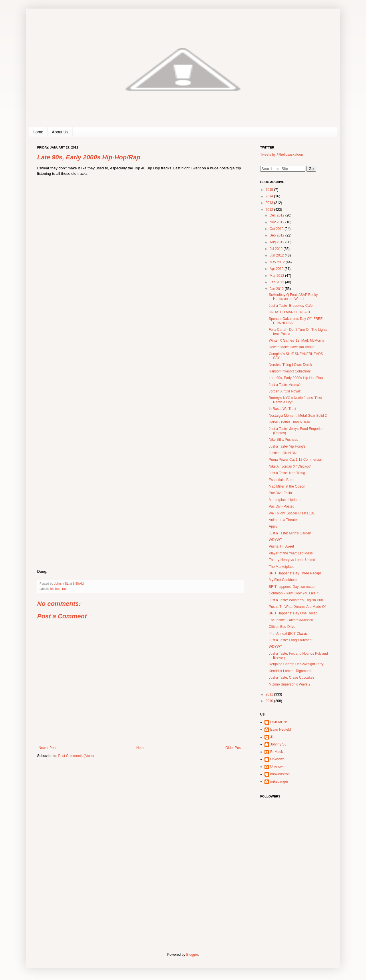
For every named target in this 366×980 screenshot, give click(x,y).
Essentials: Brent (282, 480)
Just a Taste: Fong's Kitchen (290, 640)
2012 (270, 210)
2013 (270, 203)
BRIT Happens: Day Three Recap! (295, 573)
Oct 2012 (277, 229)
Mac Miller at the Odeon (287, 486)
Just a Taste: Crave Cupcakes (292, 678)
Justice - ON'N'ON (283, 453)
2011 (270, 694)
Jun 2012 (277, 255)
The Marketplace (282, 567)
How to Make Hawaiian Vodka (292, 347)
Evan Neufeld (281, 730)
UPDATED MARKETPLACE (290, 312)
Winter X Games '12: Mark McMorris (296, 340)
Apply (273, 526)
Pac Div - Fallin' (281, 493)
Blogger (192, 955)
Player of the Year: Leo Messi (291, 553)
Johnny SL (278, 744)
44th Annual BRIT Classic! (289, 634)
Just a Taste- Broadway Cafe (291, 306)
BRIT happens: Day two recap (292, 587)
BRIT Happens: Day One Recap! (294, 613)
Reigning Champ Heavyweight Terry (296, 664)
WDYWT (276, 540)
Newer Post (47, 748)
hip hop (55, 589)
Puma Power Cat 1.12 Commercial (295, 460)
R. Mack (277, 752)
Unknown (277, 759)
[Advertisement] (296, 890)
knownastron (280, 774)
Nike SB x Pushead (284, 440)
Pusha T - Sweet (281, 546)
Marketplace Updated (285, 500)
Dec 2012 (278, 215)
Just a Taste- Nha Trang (287, 473)
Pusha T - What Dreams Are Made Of (297, 607)
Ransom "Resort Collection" (290, 371)
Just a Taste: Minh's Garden (290, 533)
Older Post (233, 748)
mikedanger (279, 781)
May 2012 (278, 262)
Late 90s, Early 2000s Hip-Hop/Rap (296, 378)
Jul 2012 (277, 249)
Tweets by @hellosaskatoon (282, 155)
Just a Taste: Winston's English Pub (296, 600)
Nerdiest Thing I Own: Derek (290, 365)
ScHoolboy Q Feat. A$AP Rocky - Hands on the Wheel (294, 297)
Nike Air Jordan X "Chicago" (290, 466)
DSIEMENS (279, 722)
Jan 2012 (277, 289)
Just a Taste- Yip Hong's (287, 446)
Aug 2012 (278, 242)
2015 (270, 190)
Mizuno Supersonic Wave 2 (290, 684)
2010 (270, 701)
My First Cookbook (283, 580)
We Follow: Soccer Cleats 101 (292, 513)
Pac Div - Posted (282, 506)
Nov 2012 (278, 222)
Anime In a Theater (283, 520)
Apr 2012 (277, 269)
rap (64, 589)
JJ (272, 737)
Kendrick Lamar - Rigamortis (291, 671)
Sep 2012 (278, 235)
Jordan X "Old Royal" (285, 391)
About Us (60, 132)
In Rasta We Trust (283, 409)
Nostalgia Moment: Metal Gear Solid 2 (298, 416)
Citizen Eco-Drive (282, 627)
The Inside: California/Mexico (291, 620)
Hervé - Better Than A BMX (290, 422)
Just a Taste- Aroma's (285, 385)
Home (38, 132)
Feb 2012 (277, 282)
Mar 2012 (277, 276)
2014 (270, 196)
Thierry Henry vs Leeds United (292, 560)
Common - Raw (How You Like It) (294, 593)
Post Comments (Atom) (76, 756)
